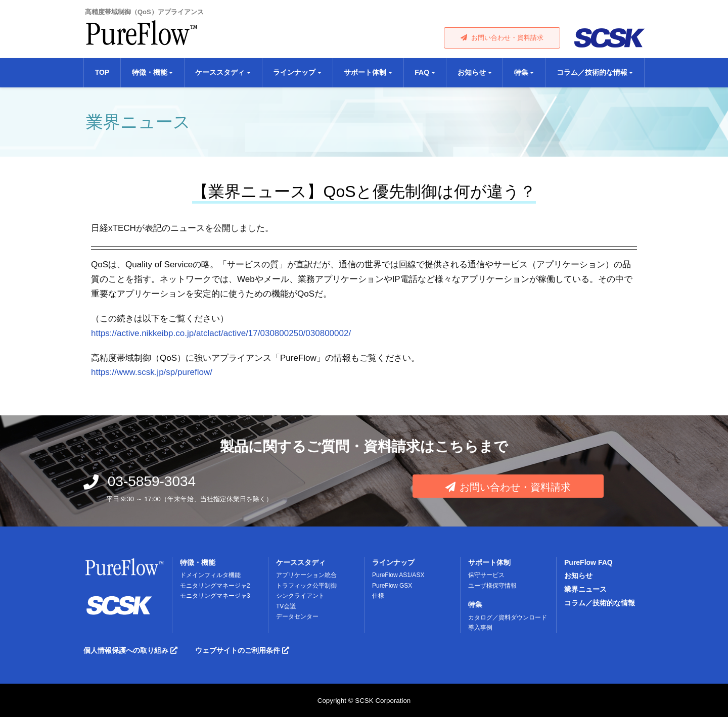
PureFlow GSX (392, 586)
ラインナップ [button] (294, 72)
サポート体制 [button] (365, 72)
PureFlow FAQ (588, 562)
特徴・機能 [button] (150, 72)
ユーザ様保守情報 (492, 586)
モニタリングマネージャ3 (215, 596)
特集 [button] (521, 72)
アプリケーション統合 (306, 575)
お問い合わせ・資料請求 (502, 38)
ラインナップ (393, 562)
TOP (102, 72)
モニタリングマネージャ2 (215, 586)
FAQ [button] (422, 72)
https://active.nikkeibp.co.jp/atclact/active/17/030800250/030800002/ (221, 333)
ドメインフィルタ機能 (210, 575)
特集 (475, 604)
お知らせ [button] (472, 72)
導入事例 (480, 628)
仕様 (378, 596)
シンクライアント (300, 596)
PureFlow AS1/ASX (398, 575)
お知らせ (578, 576)
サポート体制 (489, 562)
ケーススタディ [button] (220, 72)
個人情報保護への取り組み (130, 650)
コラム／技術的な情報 (600, 603)
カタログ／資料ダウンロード (508, 617)
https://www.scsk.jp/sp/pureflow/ (152, 372)
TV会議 (286, 606)
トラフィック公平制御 (306, 586)
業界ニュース (585, 589)
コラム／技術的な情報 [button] (592, 72)
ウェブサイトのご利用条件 (242, 650)
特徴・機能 (198, 562)
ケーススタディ (301, 562)
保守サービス (486, 575)
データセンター (297, 616)
